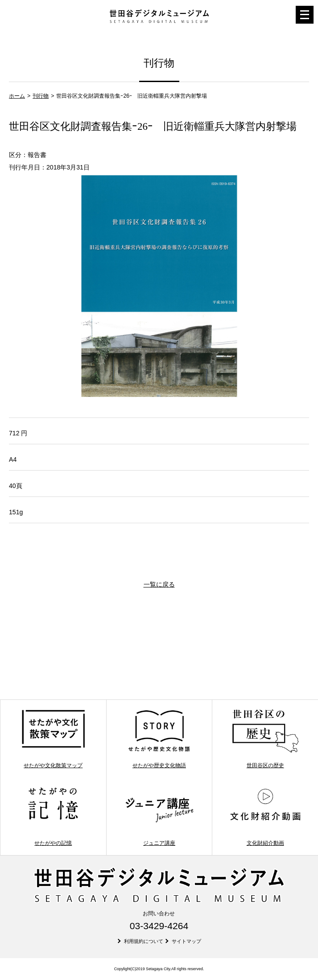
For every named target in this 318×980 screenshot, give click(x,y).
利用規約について (144, 941)
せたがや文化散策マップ (54, 739)
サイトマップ (186, 941)
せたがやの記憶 (54, 816)
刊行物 (41, 96)
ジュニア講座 (159, 816)
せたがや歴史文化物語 (159, 739)
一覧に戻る (159, 584)
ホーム (17, 96)
